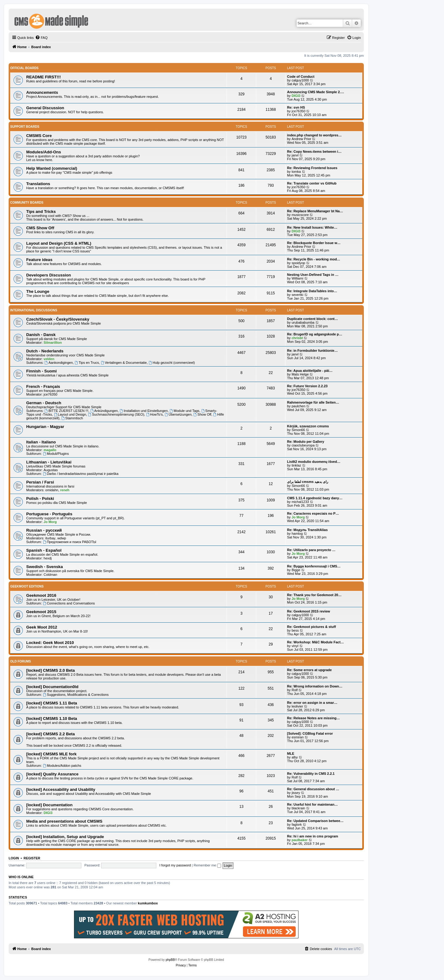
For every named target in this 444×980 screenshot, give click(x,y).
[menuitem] (41, 38)
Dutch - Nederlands (45, 351)
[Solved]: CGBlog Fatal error (310, 733)
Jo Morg (50, 522)
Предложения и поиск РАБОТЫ (70, 542)
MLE (291, 754)
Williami (298, 278)
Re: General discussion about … (313, 789)
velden (49, 359)
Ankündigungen (104, 411)
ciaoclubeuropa (303, 445)
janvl (295, 155)
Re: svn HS (296, 107)
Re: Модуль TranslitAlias (307, 530)
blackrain (298, 808)
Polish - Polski (40, 498)
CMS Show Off (40, 228)
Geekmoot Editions (27, 586)
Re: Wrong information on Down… (315, 686)
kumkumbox (148, 903)
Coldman (50, 575)
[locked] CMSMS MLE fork (51, 754)
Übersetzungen (178, 414)
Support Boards (25, 127)
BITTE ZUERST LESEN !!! (66, 411)
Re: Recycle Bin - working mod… (314, 259)
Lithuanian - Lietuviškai (49, 462)
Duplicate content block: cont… (312, 319)
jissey (296, 793)
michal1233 (300, 502)
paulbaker (300, 840)
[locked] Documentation (49, 805)
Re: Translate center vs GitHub (312, 183)
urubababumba (303, 322)
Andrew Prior (302, 139)
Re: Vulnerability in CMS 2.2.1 (311, 774)
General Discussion (45, 108)
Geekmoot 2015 (41, 612)
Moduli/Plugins (56, 454)
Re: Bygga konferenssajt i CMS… (314, 566)
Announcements (42, 92)
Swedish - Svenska (45, 567)
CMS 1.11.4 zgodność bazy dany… (315, 498)
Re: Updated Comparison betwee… (315, 821)
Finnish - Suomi (41, 371)
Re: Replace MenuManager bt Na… (315, 211)
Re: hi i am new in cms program (313, 836)
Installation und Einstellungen (144, 411)
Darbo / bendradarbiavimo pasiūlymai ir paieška (81, 474)
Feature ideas (39, 260)
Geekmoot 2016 (41, 595)
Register (32, 858)
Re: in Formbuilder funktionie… (312, 351)
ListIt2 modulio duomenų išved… (314, 462)
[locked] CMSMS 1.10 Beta (52, 718)
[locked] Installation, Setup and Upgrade (65, 837)
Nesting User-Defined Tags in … (313, 275)
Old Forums (21, 661)
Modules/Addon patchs (62, 766)
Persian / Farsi (40, 482)
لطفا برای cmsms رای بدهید (308, 482)
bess (295, 630)
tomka (296, 172)
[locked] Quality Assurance (52, 774)
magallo (50, 450)
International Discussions (34, 310)
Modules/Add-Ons (44, 152)
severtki (298, 295)
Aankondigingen (59, 363)
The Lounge (38, 291)
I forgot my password (175, 865)
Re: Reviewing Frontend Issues (312, 168)
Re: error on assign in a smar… (312, 703)
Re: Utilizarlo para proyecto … (311, 550)
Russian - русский (44, 530)
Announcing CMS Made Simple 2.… (316, 92)
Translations (38, 184)
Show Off (202, 414)
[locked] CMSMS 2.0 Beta (51, 670)
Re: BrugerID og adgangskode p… (315, 334)
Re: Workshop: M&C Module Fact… (315, 642)
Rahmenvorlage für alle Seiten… (313, 402)
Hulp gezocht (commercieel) (172, 363)
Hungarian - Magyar (45, 427)
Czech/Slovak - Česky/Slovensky (58, 319)
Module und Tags (184, 411)
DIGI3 (296, 96)
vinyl (295, 646)
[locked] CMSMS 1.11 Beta (52, 703)
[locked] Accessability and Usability (61, 789)
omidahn (52, 490)
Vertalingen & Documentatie (124, 363)
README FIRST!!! (43, 77)
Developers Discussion (49, 275)
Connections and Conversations (69, 603)
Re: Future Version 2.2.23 (307, 386)
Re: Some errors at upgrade (309, 670)
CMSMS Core (39, 136)
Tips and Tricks (41, 212)
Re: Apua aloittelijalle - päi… (310, 371)
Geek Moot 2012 (42, 627)
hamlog (297, 534)
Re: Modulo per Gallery (306, 442)
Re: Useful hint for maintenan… (312, 804)
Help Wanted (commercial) (52, 168)
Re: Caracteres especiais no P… (313, 513)
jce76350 (299, 111)
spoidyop (298, 263)
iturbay (50, 538)
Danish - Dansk (41, 335)
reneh (65, 490)
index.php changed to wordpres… (314, 135)
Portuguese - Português (49, 514)
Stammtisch (72, 418)
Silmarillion (53, 343)
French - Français (43, 386)
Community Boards (27, 203)
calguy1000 (300, 80)
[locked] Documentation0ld (52, 687)
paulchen (299, 406)
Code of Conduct (301, 77)
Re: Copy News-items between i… (314, 152)
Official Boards (24, 68)
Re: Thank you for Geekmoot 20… (314, 595)
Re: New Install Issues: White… (312, 227)
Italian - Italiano (41, 442)
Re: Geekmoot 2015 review (308, 611)
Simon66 (298, 430)
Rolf (295, 690)
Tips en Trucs (87, 363)
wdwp (62, 538)
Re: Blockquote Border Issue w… (314, 243)
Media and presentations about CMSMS (64, 821)
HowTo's (154, 414)
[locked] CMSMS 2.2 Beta (51, 734)
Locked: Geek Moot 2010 (50, 643)
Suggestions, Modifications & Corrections (76, 695)
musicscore (300, 215)
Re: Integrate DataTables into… (312, 291)
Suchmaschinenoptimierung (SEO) (116, 414)
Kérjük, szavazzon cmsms (308, 426)
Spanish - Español (44, 550)
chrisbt (297, 338)
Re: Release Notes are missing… (313, 718)
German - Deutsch (44, 403)
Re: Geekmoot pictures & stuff (311, 627)
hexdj (47, 558)
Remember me (207, 865)
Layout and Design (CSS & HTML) (59, 243)
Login (14, 858)
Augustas (51, 470)
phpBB (170, 960)
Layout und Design (70, 414)
